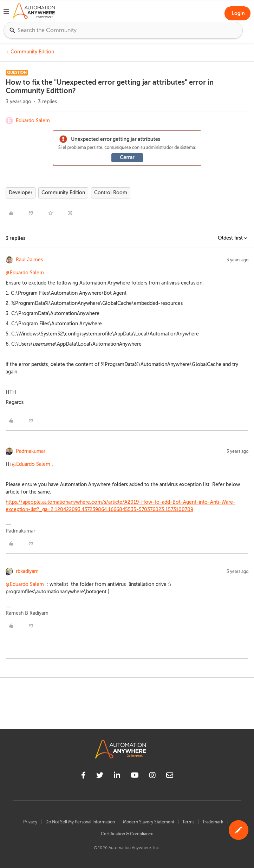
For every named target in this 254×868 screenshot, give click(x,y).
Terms (188, 822)
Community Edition (32, 52)
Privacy (30, 822)
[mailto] (170, 776)
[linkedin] (117, 776)
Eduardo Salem (33, 121)
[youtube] (135, 776)
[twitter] (100, 776)
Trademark (213, 822)
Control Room (111, 193)
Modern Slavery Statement (149, 822)
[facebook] (83, 776)
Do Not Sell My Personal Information (80, 822)
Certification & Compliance (127, 834)
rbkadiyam (27, 571)
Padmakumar (31, 451)
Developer (21, 193)
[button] (6, 12)
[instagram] (152, 776)
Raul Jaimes (29, 260)
